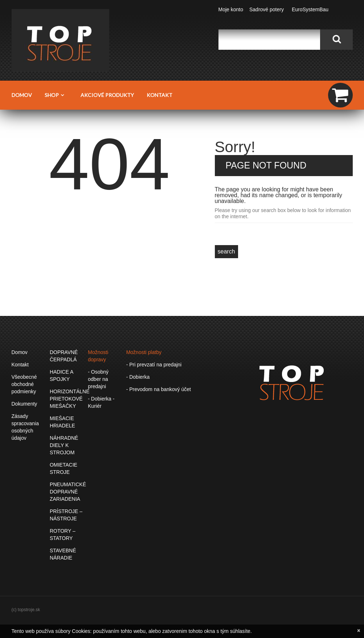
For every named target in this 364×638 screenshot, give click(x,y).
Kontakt (159, 95)
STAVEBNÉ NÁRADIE (63, 554)
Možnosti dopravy (98, 356)
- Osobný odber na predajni (98, 379)
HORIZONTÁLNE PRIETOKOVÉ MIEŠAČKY (70, 399)
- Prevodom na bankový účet (159, 389)
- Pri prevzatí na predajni (154, 365)
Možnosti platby (144, 352)
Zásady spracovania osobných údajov (25, 427)
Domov (22, 95)
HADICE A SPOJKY (62, 375)
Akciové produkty (107, 95)
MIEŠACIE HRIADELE (62, 422)
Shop (56, 95)
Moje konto (231, 9)
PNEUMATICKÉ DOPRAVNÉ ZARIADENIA (68, 492)
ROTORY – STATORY (63, 535)
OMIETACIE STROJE (64, 468)
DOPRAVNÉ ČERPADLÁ (64, 356)
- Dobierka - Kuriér (101, 402)
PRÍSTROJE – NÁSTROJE (66, 515)
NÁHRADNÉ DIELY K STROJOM (64, 445)
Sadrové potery (267, 9)
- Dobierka (138, 377)
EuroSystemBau (310, 9)
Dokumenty (24, 404)
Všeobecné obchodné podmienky (24, 384)
